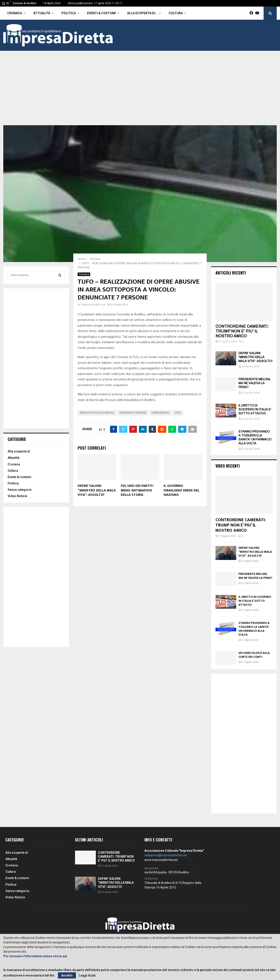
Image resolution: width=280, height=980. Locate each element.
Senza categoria (19, 490)
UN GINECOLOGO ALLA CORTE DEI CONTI (254, 655)
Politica (69, 13)
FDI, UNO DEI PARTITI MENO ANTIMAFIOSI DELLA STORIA (137, 490)
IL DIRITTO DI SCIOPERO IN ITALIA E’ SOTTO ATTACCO (255, 409)
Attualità (42, 13)
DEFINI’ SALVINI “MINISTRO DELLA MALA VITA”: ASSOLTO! (97, 490)
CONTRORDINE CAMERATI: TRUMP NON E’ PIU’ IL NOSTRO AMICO (242, 331)
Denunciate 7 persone (133, 413)
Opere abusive (160, 413)
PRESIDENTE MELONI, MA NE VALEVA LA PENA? (254, 383)
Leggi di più (87, 975)
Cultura (176, 13)
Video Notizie (17, 496)
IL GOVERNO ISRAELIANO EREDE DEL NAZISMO (182, 490)
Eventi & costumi (101, 13)
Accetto (67, 975)
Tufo (178, 413)
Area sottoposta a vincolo (97, 413)
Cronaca (15, 13)
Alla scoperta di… (142, 13)
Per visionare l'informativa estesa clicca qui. (36, 956)
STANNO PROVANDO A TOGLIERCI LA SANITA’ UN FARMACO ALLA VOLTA (254, 629)
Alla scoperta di (19, 451)
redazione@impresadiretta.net (166, 855)
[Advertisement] (140, 92)
